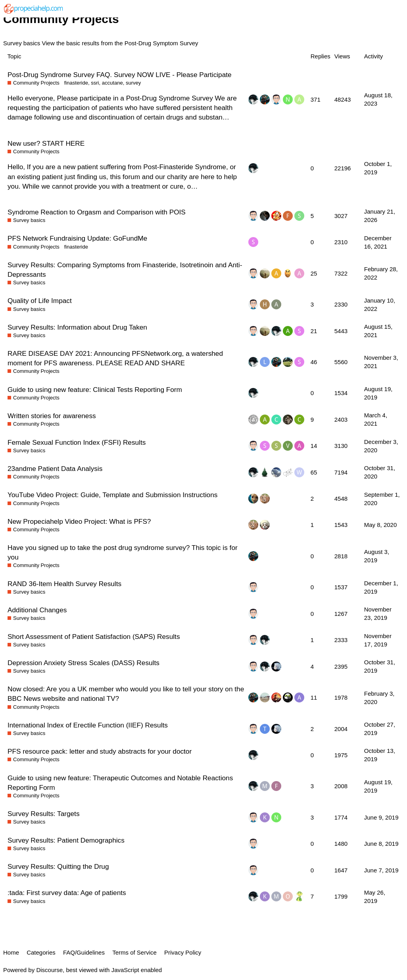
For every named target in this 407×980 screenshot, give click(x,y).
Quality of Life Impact (40, 301)
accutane (112, 83)
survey (133, 83)
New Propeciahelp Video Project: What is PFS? (79, 521)
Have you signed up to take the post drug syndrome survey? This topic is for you (123, 552)
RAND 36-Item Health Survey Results (64, 584)
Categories (41, 952)
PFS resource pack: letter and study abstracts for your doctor (100, 751)
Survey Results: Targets (44, 814)
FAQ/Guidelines (84, 952)
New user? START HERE (46, 143)
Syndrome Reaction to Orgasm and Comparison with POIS (97, 212)
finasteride (76, 83)
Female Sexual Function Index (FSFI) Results (77, 442)
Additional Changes (37, 610)
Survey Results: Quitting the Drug (58, 866)
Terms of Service (134, 952)
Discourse (49, 970)
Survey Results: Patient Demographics (66, 840)
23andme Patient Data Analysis (55, 469)
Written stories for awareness (52, 416)
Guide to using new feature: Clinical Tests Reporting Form (95, 390)
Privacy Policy (183, 952)
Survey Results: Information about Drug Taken (77, 327)
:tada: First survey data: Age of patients (67, 893)
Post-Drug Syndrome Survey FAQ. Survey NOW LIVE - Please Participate (120, 75)
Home (11, 952)
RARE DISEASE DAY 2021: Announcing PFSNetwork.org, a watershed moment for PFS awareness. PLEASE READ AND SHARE (115, 358)
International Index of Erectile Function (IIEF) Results (88, 725)
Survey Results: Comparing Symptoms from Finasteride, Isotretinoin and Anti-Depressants (125, 270)
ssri (95, 83)
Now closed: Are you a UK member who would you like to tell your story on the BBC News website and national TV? (126, 694)
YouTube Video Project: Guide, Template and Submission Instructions (112, 495)
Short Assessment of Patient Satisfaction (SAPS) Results (94, 637)
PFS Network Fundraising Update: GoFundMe (77, 238)
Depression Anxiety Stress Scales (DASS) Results (84, 663)
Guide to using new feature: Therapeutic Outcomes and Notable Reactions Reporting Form (120, 783)
